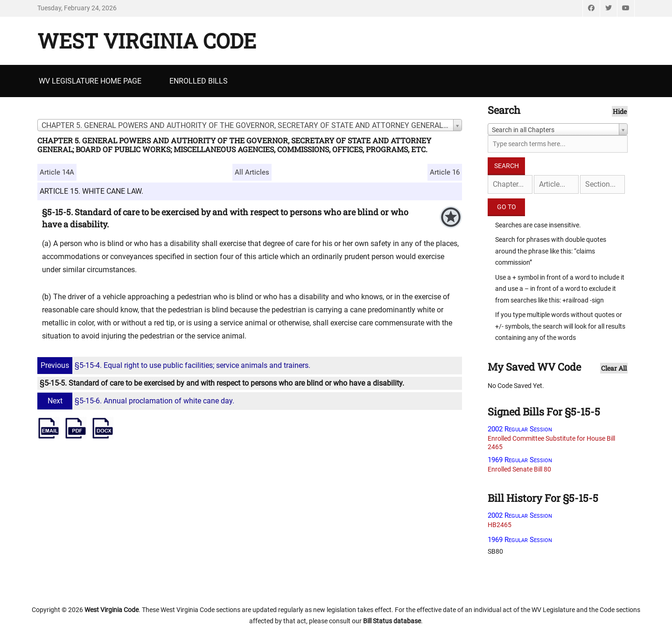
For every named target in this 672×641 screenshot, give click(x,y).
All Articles (252, 172)
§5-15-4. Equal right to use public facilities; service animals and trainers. (175, 365)
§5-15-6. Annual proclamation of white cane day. (137, 401)
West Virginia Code (147, 41)
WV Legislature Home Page (90, 81)
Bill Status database (392, 621)
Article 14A (57, 172)
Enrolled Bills (199, 81)
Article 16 (445, 172)
